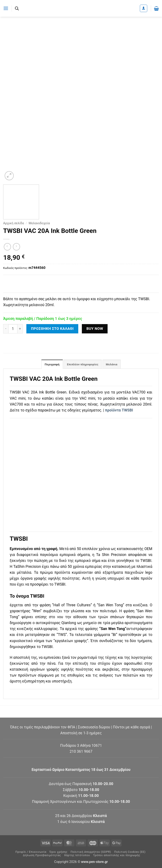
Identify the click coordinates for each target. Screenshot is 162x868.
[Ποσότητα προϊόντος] (13, 329)
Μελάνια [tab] (113, 365)
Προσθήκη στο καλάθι (52, 329)
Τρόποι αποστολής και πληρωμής (117, 855)
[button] (6, 8)
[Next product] (7, 247)
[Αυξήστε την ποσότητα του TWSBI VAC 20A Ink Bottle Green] (20, 329)
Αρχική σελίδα (14, 223)
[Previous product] (16, 247)
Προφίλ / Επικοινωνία (31, 852)
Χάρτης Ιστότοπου (77, 855)
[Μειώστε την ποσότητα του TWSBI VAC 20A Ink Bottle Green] (6, 329)
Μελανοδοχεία (39, 223)
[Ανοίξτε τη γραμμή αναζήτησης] (17, 8)
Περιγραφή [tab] (51, 365)
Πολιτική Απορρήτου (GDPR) (91, 852)
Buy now (95, 329)
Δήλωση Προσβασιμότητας (42, 855)
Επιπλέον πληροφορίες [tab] (83, 365)
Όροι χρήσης (59, 852)
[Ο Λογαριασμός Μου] (144, 8)
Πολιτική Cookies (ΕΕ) (130, 852)
